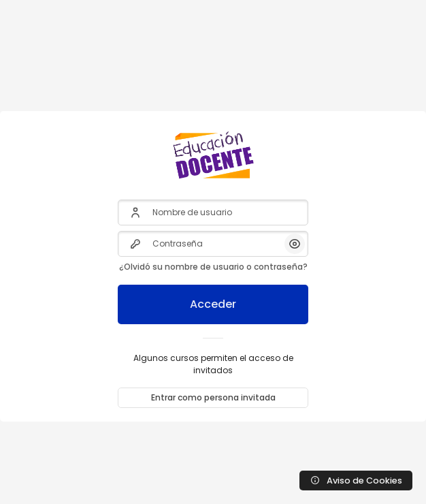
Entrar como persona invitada (213, 397)
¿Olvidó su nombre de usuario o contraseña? (213, 267)
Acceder (213, 304)
